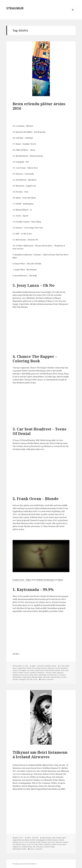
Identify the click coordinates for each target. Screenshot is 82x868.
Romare (15, 679)
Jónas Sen (51, 842)
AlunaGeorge (46, 838)
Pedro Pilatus (39, 844)
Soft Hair (29, 679)
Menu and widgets (73, 13)
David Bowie (40, 670)
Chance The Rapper (19, 670)
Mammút (59, 842)
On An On (30, 844)
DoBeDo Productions (46, 580)
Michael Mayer (37, 677)
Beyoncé (51, 668)
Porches (63, 677)
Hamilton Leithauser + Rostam (41, 673)
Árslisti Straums (42, 668)
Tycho (35, 679)
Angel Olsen (22, 668)
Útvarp (54, 666)
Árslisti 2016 (31, 668)
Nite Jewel (46, 677)
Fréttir (41, 666)
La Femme (62, 675)
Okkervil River (55, 677)
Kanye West (33, 675)
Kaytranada (42, 675)
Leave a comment (47, 679)
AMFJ (54, 838)
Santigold (22, 679)
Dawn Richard (50, 670)
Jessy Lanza (24, 675)
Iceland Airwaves (52, 840)
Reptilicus (48, 844)
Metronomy (27, 677)
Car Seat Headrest (61, 668)
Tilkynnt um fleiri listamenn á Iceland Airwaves (40, 755)
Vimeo (60, 580)
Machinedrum (17, 677)
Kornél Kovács (52, 675)
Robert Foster (56, 844)
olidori (34, 666)
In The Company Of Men (32, 842)
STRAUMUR (15, 8)
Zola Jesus (40, 847)
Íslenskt (44, 842)
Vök (34, 847)
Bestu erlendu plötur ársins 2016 (39, 106)
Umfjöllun (48, 666)
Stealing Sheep (27, 847)
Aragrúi (59, 838)
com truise (31, 670)
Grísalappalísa (41, 840)
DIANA (58, 670)
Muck (24, 844)
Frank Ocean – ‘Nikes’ (22, 580)
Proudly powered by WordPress (24, 864)
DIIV (62, 670)
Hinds (54, 673)
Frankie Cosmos (24, 673)
